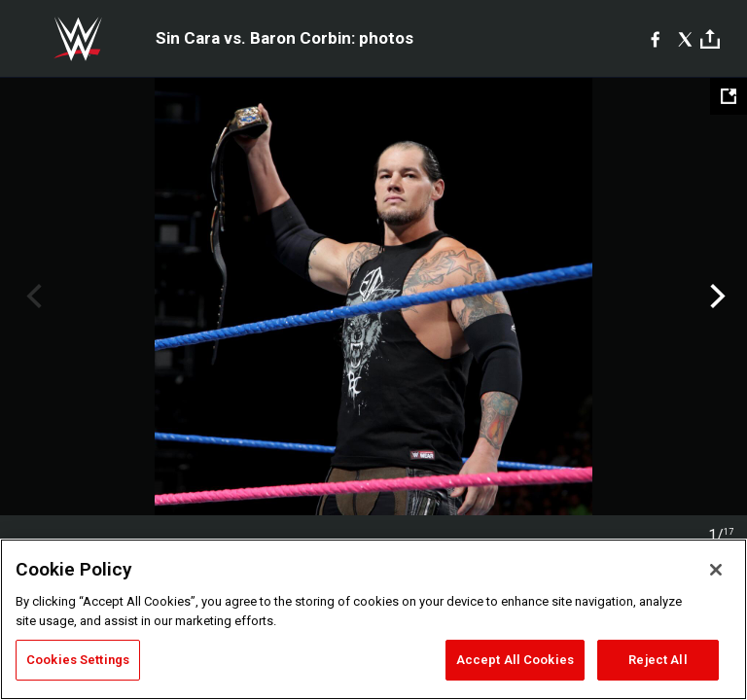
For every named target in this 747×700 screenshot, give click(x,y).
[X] (685, 39)
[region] (373, 619)
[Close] (716, 570)
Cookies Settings (78, 660)
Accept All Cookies (515, 660)
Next (715, 297)
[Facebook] (655, 39)
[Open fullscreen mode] (729, 96)
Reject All (658, 660)
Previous (32, 297)
